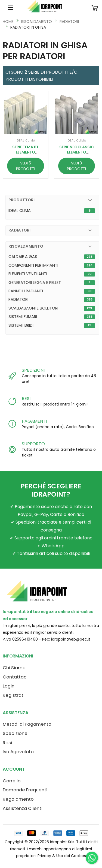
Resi (7, 743)
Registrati (14, 695)
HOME (8, 22)
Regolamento (18, 799)
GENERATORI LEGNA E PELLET (35, 283)
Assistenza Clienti (23, 808)
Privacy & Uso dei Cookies (62, 856)
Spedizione (15, 733)
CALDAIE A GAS (23, 257)
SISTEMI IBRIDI (21, 325)
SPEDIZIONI (33, 370)
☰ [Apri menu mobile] (10, 7)
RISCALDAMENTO (37, 22)
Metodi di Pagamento (27, 724)
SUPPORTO (33, 444)
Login (9, 686)
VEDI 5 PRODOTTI (26, 166)
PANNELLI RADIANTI (26, 291)
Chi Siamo (14, 668)
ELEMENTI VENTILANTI (28, 274)
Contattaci (15, 677)
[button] (95, 7)
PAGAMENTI (34, 421)
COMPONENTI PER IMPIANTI (33, 265)
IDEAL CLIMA (20, 211)
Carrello (12, 781)
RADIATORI (69, 22)
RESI (26, 399)
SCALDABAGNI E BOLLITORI (33, 308)
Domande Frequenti (25, 790)
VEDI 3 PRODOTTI (76, 166)
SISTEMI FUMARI (23, 317)
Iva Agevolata (18, 752)
